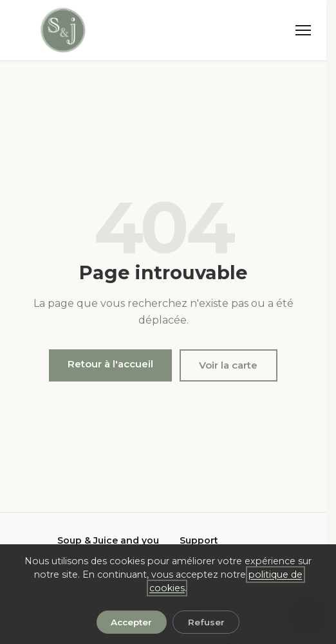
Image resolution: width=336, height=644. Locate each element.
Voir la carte (228, 365)
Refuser (206, 622)
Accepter (131, 622)
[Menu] (303, 30)
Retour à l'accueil (110, 364)
